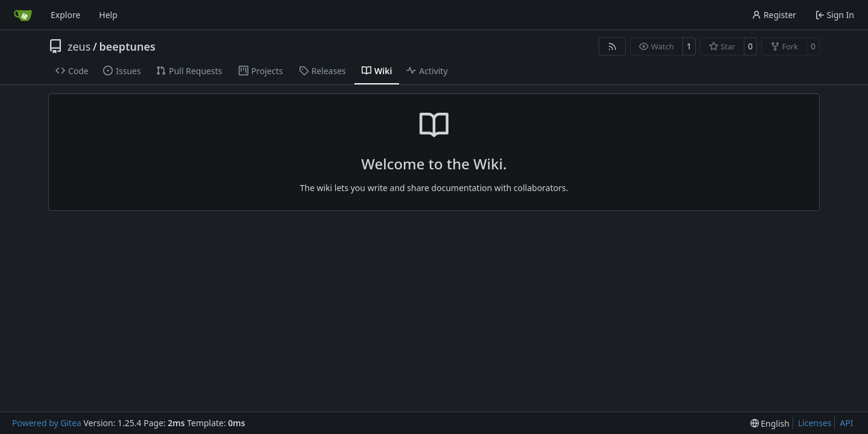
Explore (65, 15)
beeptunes (127, 46)
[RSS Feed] (612, 46)
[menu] (770, 423)
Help (108, 15)
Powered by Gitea (47, 423)
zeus (79, 46)
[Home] (23, 15)
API (846, 423)
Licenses (815, 423)
